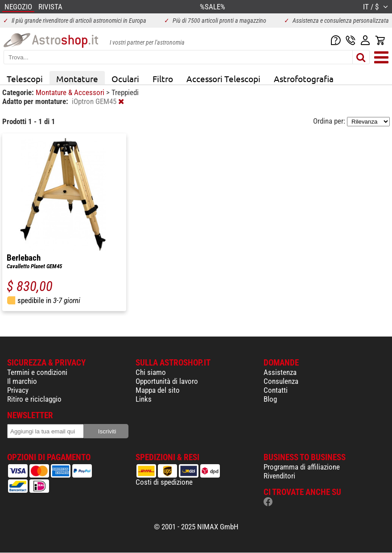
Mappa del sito (158, 390)
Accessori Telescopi (223, 79)
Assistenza (280, 372)
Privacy (18, 390)
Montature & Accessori (71, 92)
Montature (77, 79)
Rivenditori (279, 476)
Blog (270, 399)
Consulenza (281, 381)
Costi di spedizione (164, 482)
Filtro (163, 79)
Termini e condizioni (37, 372)
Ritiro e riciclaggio (34, 399)
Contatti (276, 390)
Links (144, 399)
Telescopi (25, 79)
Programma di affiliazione (302, 467)
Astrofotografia (304, 79)
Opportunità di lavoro (167, 381)
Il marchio (22, 381)
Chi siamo (151, 372)
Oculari (125, 79)
